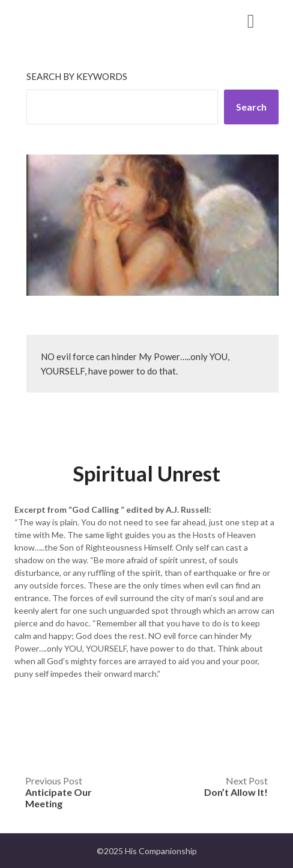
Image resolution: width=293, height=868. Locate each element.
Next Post (236, 786)
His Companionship (83, 20)
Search (251, 107)
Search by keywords (77, 76)
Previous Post (59, 792)
